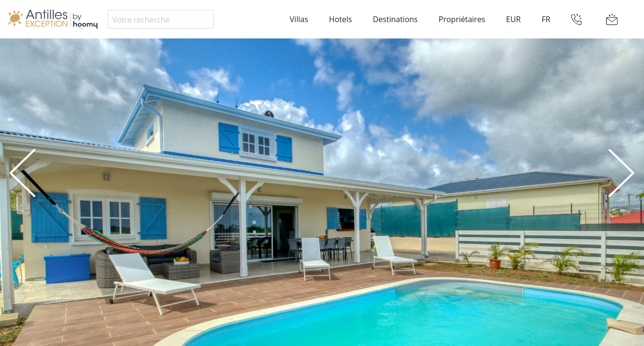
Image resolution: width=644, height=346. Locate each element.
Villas (299, 19)
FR (546, 19)
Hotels (341, 19)
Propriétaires (462, 19)
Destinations (395, 19)
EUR (513, 19)
